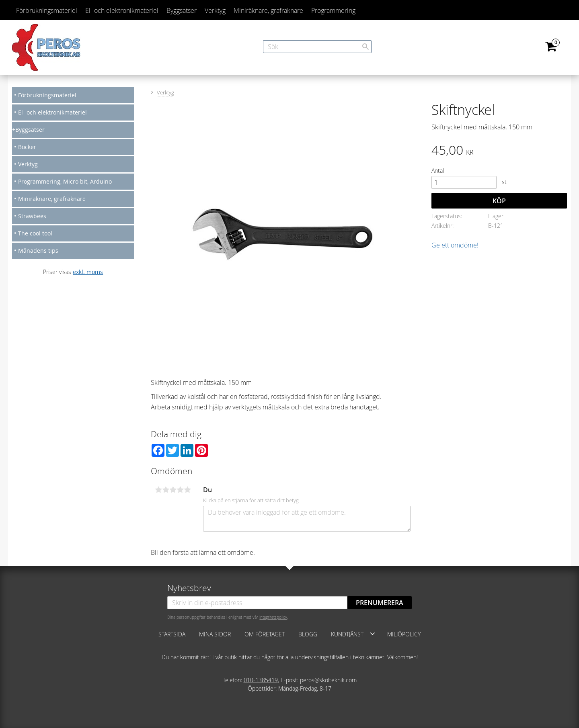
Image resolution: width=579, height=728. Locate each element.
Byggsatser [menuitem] (182, 10)
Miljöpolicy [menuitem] (404, 634)
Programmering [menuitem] (333, 10)
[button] (373, 634)
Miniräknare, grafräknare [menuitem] (268, 10)
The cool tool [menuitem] (35, 233)
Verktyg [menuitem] (215, 10)
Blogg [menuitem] (308, 634)
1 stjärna (158, 490)
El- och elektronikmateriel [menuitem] (122, 10)
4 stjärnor (180, 490)
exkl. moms (88, 272)
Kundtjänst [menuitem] (347, 634)
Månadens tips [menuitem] (38, 251)
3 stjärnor (173, 490)
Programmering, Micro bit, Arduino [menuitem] (65, 181)
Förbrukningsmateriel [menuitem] (47, 10)
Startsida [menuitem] (172, 634)
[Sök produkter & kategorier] (317, 47)
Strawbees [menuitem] (32, 216)
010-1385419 (261, 680)
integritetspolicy (273, 617)
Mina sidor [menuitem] (215, 634)
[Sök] (365, 47)
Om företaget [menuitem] (265, 634)
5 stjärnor (187, 490)
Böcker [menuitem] (27, 147)
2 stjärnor (166, 490)
